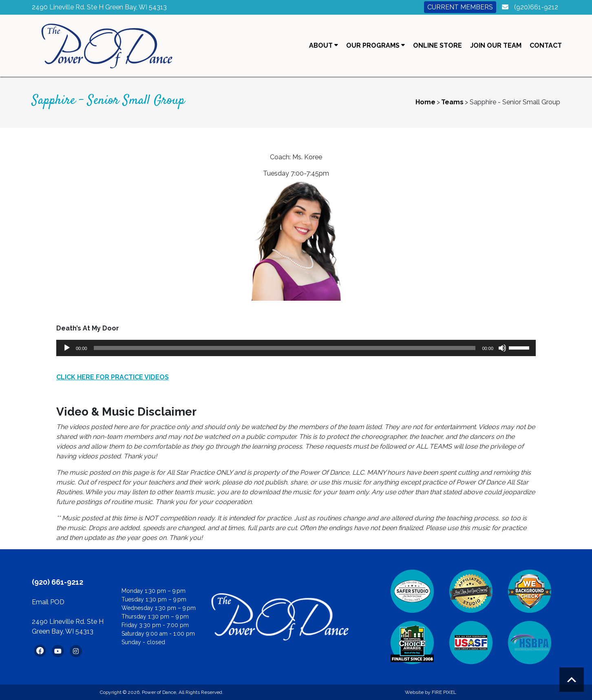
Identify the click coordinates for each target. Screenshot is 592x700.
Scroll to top (572, 680)
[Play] (67, 348)
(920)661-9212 (536, 7)
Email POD (48, 602)
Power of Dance (159, 692)
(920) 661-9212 (57, 582)
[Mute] (502, 348)
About (324, 45)
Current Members (460, 7)
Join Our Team (496, 45)
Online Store (437, 45)
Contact (546, 45)
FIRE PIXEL (444, 692)
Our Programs (376, 45)
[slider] (285, 348)
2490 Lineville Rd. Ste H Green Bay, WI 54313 (99, 7)
